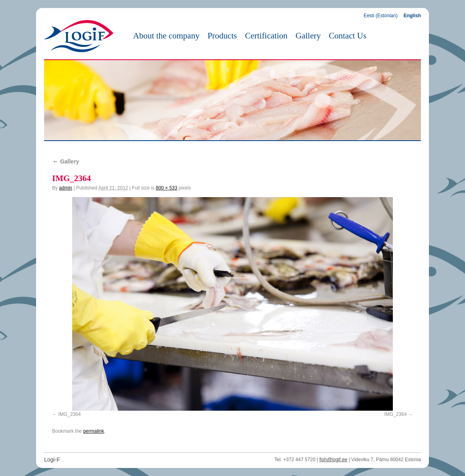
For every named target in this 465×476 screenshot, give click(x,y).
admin (66, 188)
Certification (266, 36)
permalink (93, 431)
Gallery (308, 36)
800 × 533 (166, 188)
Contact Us (348, 36)
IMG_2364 (69, 414)
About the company (166, 36)
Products (222, 36)
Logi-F (52, 460)
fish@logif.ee (334, 460)
